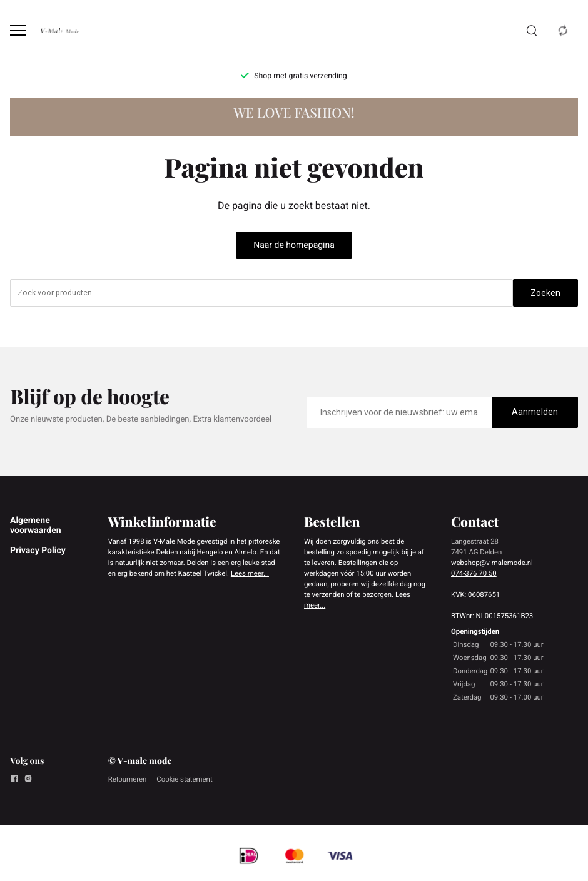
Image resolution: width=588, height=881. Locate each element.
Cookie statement (184, 779)
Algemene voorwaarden (36, 526)
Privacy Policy (38, 551)
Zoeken (545, 293)
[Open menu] (18, 30)
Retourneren (128, 779)
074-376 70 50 (474, 573)
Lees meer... (250, 573)
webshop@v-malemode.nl (492, 563)
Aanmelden (535, 412)
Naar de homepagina (294, 245)
